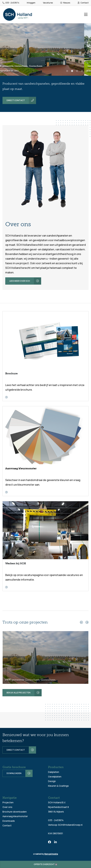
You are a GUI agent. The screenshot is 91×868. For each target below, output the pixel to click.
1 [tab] (67, 72)
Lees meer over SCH (20, 281)
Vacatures (48, 3)
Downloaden (14, 773)
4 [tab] (82, 72)
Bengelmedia (51, 854)
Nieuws (65, 3)
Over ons (7, 807)
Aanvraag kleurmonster (15, 816)
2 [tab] (72, 72)
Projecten (8, 802)
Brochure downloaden (15, 812)
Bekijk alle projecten (19, 693)
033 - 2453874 (11, 3)
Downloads (9, 821)
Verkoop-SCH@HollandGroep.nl (65, 825)
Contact (83, 3)
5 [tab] (87, 72)
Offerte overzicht (45, 864)
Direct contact (16, 100)
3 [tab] (77, 72)
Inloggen (31, 3)
